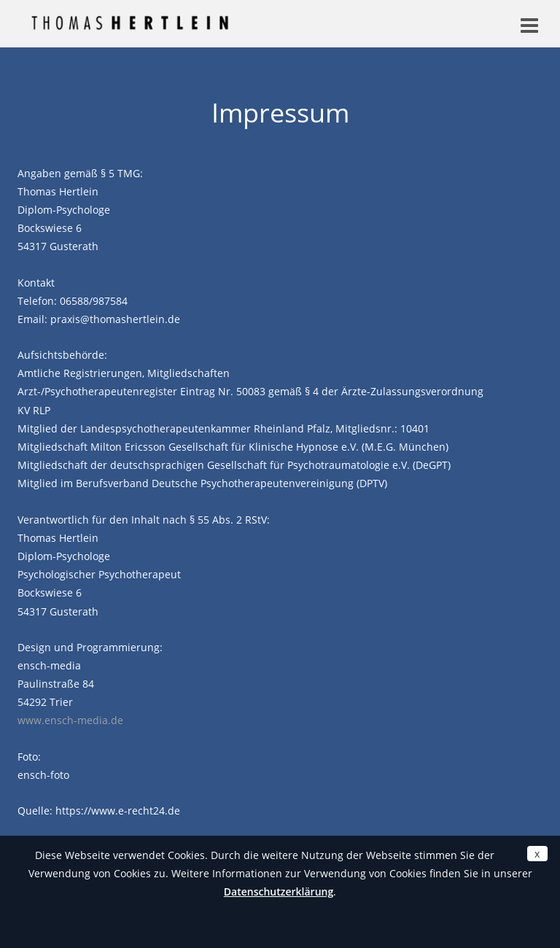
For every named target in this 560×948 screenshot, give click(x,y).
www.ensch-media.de (70, 720)
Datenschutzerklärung (279, 891)
